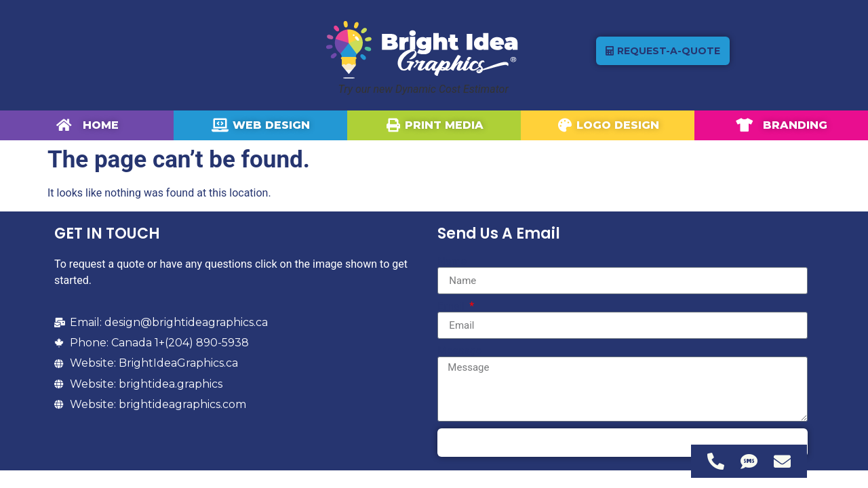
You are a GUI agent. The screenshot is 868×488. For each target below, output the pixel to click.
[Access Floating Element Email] (782, 461)
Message (459, 351)
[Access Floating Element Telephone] (716, 461)
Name (452, 262)
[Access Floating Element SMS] (749, 461)
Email (452, 306)
